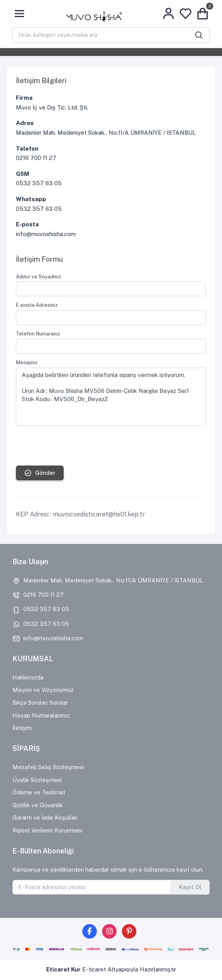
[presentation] (75, 446)
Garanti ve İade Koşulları (45, 818)
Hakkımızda (28, 677)
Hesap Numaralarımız (41, 715)
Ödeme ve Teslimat (39, 792)
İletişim (22, 728)
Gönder (40, 473)
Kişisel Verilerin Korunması (47, 830)
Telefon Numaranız (38, 334)
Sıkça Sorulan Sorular (40, 703)
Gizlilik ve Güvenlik (38, 805)
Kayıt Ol (190, 887)
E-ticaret (94, 969)
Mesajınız (27, 362)
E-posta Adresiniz (37, 305)
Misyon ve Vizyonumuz (43, 690)
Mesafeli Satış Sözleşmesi (48, 767)
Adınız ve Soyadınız (39, 277)
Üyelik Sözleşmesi (37, 780)
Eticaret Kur (63, 969)
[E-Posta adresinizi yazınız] (92, 887)
